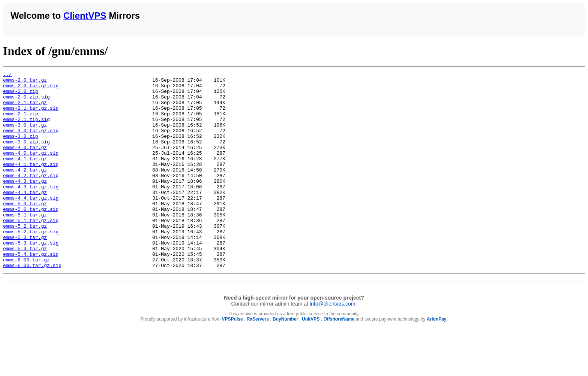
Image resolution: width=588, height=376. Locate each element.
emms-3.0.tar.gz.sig (31, 143)
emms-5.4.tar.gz (25, 284)
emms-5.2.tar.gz (25, 257)
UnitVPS (311, 358)
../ (7, 75)
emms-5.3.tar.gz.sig (31, 278)
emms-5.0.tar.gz (25, 230)
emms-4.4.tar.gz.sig (31, 224)
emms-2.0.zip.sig (26, 102)
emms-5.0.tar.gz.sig (31, 237)
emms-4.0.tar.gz (25, 163)
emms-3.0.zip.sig (26, 156)
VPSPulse (232, 358)
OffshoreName (339, 358)
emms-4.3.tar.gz (25, 203)
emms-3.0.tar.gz (25, 136)
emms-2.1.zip (21, 122)
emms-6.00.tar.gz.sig (32, 304)
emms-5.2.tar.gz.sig (31, 264)
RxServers (258, 358)
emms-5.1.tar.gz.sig (31, 251)
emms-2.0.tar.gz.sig (31, 89)
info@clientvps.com (333, 343)
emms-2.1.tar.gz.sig (31, 116)
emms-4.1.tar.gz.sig (31, 183)
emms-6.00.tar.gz (26, 298)
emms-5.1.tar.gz (25, 244)
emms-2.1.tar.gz (25, 109)
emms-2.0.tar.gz (25, 82)
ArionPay (437, 358)
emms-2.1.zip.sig (26, 129)
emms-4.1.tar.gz (25, 176)
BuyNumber (285, 358)
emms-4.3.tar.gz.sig (31, 210)
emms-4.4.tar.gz (25, 217)
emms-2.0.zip (21, 95)
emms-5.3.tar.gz (25, 271)
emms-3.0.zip (21, 149)
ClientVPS (85, 16)
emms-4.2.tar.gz (25, 190)
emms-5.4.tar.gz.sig (31, 291)
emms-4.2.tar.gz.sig (31, 197)
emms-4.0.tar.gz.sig (31, 170)
